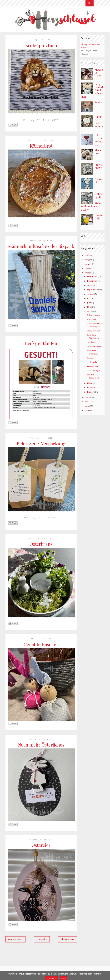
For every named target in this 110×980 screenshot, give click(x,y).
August (90, 294)
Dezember (92, 276)
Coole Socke (92, 362)
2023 (87, 268)
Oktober (91, 285)
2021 (87, 397)
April (89, 311)
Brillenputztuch (41, 45)
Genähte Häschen (41, 644)
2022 (87, 273)
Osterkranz (41, 544)
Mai (89, 307)
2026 (87, 255)
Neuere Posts (15, 939)
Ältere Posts (67, 939)
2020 (87, 401)
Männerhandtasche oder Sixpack (41, 246)
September (92, 289)
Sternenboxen (99, 168)
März (90, 383)
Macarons (98, 152)
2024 (87, 264)
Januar (90, 392)
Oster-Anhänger (93, 371)
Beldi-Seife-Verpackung (41, 444)
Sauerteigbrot (92, 366)
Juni (89, 303)
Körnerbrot (41, 146)
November (92, 281)
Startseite (42, 939)
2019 (87, 406)
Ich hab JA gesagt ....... (99, 140)
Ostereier (41, 845)
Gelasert (98, 181)
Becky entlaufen (41, 343)
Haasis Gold (98, 217)
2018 (87, 410)
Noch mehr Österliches (41, 745)
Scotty (98, 102)
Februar (91, 387)
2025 (87, 260)
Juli (89, 298)
